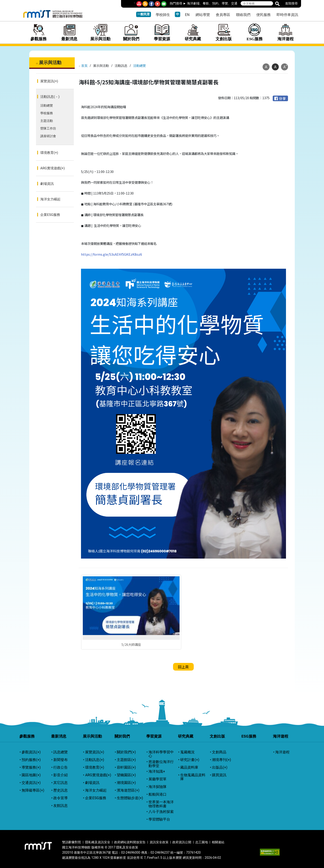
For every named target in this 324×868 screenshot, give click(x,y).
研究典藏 (193, 32)
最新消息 (69, 32)
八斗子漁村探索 (161, 812)
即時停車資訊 (287, 15)
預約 (215, 3)
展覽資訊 (49, 81)
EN (187, 15)
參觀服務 (39, 32)
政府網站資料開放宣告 (130, 842)
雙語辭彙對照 (72, 842)
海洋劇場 (193, 3)
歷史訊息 (61, 790)
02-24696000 (131, 853)
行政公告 (61, 767)
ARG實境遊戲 (53, 168)
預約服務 (31, 760)
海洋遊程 (285, 32)
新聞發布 (61, 760)
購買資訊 (219, 775)
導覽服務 (31, 767)
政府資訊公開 (182, 842)
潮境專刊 (221, 760)
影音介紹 (61, 775)
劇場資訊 (47, 184)
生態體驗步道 (130, 798)
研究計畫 (190, 760)
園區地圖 (31, 775)
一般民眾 (144, 14)
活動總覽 (47, 106)
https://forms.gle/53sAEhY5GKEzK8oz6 (111, 254)
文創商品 (219, 752)
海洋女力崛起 (50, 199)
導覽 (225, 3)
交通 (234, 3)
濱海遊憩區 (128, 790)
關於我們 (131, 32)
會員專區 (223, 15)
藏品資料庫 (189, 767)
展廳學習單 (157, 779)
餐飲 (206, 3)
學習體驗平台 (159, 819)
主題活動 (47, 121)
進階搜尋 (291, 3)
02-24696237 (160, 853)
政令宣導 (61, 798)
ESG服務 (255, 32)
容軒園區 (126, 767)
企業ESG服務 (50, 215)
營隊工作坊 (48, 129)
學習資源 (162, 32)
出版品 (220, 767)
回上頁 (183, 667)
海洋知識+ (157, 772)
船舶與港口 (157, 794)
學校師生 (163, 15)
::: (135, 3)
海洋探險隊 (157, 787)
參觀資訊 (31, 752)
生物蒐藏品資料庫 (193, 777)
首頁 (84, 66)
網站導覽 (203, 15)
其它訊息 (61, 783)
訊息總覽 (61, 752)
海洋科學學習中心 (161, 754)
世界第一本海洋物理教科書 (161, 804)
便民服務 (263, 15)
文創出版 (224, 32)
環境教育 (49, 153)
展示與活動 (100, 32)
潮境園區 (126, 783)
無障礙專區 (33, 790)
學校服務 (47, 113)
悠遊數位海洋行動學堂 (161, 764)
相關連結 (218, 842)
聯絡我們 (243, 15)
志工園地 (202, 842)
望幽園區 (126, 775)
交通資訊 (31, 783)
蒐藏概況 (187, 752)
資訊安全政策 (159, 842)
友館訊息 (61, 806)
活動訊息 (50, 97)
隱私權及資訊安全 (98, 842)
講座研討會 (48, 136)
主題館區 (126, 760)
